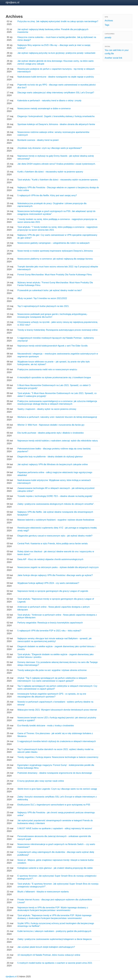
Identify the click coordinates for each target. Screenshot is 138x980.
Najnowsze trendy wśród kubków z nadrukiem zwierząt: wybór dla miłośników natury (58, 441)
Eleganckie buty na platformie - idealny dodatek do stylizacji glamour (50, 457)
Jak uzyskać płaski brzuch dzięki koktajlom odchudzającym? (46, 947)
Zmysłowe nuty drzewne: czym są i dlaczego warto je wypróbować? (50, 148)
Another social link (113, 58)
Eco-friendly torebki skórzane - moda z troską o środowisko (46, 726)
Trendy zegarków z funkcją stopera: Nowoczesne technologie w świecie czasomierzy (58, 757)
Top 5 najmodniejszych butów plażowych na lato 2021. (43, 306)
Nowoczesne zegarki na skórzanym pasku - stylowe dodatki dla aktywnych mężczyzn (58, 567)
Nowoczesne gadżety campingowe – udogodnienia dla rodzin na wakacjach (53, 243)
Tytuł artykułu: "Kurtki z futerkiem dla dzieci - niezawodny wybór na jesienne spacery (58, 180)
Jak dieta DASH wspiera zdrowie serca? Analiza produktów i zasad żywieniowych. (57, 164)
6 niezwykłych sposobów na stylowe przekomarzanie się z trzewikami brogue (54, 377)
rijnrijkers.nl (12, 2)
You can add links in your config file (117, 52)
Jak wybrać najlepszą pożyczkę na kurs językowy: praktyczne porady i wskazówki (56, 53)
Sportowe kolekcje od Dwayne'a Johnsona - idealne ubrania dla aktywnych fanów (56, 124)
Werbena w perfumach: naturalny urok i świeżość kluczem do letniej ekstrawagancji (57, 417)
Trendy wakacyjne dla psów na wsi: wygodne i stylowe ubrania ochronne (52, 670)
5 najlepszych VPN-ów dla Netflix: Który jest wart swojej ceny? (47, 195)
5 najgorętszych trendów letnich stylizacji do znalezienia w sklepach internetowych (57, 741)
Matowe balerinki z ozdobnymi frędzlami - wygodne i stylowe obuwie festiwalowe (56, 520)
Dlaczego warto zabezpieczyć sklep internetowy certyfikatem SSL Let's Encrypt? (56, 93)
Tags (107, 25)
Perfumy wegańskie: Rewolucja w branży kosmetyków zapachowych (50, 623)
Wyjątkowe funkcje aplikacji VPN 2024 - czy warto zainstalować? (48, 583)
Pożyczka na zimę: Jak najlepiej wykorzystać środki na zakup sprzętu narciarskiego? (58, 21)
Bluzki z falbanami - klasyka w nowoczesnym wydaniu (43, 892)
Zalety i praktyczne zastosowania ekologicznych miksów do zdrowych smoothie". (56, 504)
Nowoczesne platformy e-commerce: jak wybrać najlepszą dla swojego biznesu (55, 259)
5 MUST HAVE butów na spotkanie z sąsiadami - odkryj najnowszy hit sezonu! (55, 828)
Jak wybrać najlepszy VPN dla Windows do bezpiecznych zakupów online (53, 464)
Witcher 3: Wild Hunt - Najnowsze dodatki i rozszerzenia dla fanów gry (51, 425)
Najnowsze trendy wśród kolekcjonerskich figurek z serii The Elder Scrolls (52, 346)
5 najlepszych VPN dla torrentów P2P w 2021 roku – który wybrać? (49, 631)
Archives (109, 21)
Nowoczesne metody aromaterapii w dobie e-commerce (44, 108)
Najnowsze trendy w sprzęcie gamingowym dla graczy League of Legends (53, 591)
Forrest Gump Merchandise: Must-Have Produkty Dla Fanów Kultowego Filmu (55, 275)
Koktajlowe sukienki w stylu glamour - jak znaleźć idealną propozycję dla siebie (55, 868)
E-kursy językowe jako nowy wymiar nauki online (41, 781)
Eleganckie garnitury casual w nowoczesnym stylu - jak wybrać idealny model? (55, 536)
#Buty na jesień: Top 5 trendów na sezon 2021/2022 (42, 298)
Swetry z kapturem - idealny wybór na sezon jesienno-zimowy (47, 409)
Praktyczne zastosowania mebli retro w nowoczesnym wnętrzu (47, 369)
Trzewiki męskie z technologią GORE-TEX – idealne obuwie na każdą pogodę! (55, 496)
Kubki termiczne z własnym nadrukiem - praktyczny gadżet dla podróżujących (54, 931)
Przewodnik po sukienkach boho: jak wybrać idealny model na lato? (50, 290)
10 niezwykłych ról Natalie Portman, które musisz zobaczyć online (49, 955)
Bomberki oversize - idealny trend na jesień (38, 140)
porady (108, 37)
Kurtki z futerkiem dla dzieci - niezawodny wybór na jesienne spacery (50, 172)
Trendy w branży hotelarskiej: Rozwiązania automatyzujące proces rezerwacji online (57, 330)
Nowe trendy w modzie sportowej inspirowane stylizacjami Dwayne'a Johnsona (55, 251)
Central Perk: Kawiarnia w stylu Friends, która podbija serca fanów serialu (53, 544)
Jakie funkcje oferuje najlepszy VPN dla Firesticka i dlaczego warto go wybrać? (55, 575)
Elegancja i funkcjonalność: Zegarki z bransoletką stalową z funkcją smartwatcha (56, 116)
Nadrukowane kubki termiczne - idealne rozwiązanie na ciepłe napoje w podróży (56, 77)
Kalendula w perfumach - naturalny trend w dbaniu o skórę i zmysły (49, 101)
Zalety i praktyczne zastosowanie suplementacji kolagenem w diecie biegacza (55, 939)
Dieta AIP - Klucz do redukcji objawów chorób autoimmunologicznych (50, 559)
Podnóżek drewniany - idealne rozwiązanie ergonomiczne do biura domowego (55, 773)
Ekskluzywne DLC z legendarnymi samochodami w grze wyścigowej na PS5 (54, 805)
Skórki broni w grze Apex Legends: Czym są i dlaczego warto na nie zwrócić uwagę (57, 789)
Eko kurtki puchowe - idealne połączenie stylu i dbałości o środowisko (51, 433)
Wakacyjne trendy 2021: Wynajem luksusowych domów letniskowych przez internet (57, 710)
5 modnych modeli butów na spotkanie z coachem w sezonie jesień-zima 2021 (55, 963)
